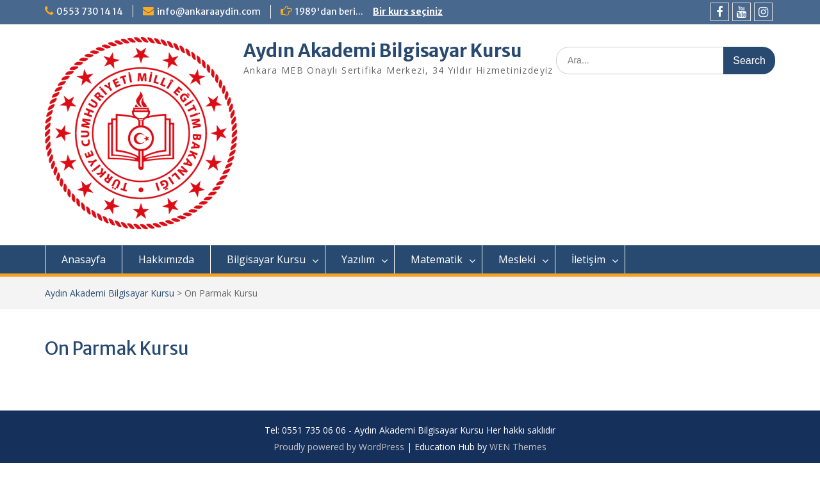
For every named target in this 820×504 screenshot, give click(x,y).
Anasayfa (84, 259)
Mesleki (517, 259)
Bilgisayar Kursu (266, 259)
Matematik (437, 259)
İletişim (588, 259)
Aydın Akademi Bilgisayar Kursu (383, 51)
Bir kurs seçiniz (408, 12)
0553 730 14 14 (90, 12)
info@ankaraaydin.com (209, 12)
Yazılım (358, 259)
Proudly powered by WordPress (339, 447)
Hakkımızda (166, 259)
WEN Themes (518, 447)
